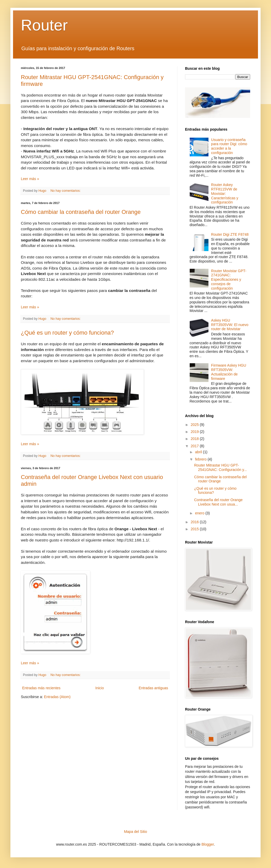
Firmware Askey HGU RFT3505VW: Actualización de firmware (229, 372)
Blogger (208, 844)
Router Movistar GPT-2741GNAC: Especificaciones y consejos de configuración (229, 280)
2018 (195, 439)
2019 (195, 432)
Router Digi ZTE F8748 (230, 234)
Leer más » (30, 179)
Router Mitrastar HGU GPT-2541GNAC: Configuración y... (220, 467)
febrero (201, 459)
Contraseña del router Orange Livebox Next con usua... (218, 502)
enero (200, 513)
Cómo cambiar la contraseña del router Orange (81, 212)
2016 (195, 522)
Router (44, 25)
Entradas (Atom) (57, 697)
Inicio (100, 688)
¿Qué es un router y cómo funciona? (67, 333)
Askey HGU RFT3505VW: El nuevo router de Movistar (230, 325)
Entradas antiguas (153, 688)
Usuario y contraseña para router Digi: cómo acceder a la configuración (229, 146)
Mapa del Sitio (136, 832)
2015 (195, 529)
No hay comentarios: (66, 191)
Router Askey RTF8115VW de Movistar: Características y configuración (225, 193)
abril (199, 452)
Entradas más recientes (41, 688)
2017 (195, 446)
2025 (195, 425)
